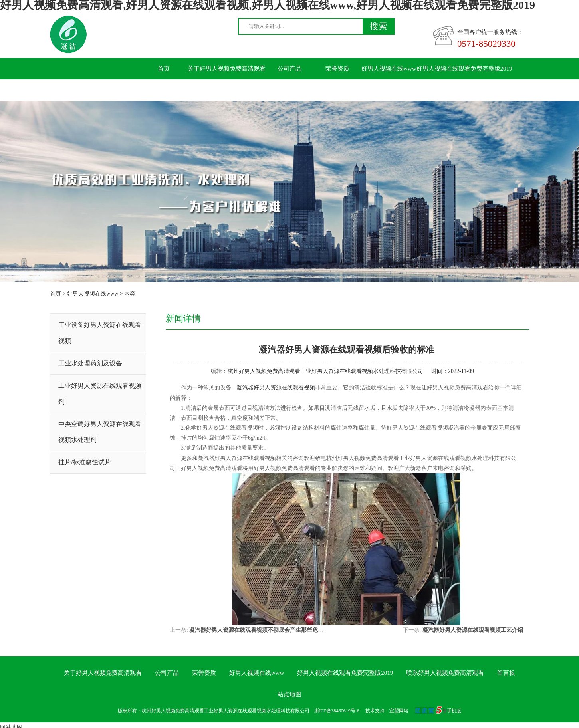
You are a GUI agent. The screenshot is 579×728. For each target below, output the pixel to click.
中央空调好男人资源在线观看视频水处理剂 (100, 432)
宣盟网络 (399, 711)
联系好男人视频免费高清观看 (179, 90)
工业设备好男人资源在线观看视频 (100, 333)
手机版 (454, 711)
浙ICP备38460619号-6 (337, 711)
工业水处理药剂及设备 (90, 363)
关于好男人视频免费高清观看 (227, 69)
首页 (164, 69)
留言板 (242, 90)
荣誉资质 (337, 69)
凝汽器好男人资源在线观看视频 (276, 388)
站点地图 (289, 694)
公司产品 (289, 69)
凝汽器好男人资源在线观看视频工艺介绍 (473, 630)
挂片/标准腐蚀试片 (85, 462)
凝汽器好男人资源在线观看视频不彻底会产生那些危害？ (259, 630)
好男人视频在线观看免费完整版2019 (464, 69)
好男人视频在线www (389, 69)
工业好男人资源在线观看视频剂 (100, 394)
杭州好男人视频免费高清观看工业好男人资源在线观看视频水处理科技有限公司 (325, 371)
